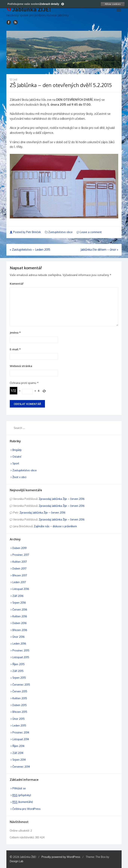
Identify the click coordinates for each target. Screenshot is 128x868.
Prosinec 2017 (21, 555)
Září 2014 (18, 753)
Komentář (17, 284)
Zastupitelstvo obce (60, 232)
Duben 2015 (20, 705)
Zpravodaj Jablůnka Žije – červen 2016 (62, 499)
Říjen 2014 (18, 746)
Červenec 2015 (21, 685)
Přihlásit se (19, 788)
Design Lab (17, 861)
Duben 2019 (20, 548)
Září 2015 (18, 671)
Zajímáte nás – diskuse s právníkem (55, 526)
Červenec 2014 (21, 767)
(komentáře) (23, 802)
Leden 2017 (19, 582)
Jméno (15, 333)
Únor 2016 (19, 637)
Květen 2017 (20, 562)
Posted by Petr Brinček (26, 232)
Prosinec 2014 (21, 732)
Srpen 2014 (19, 760)
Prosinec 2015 (21, 650)
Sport (16, 463)
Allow (113, 4)
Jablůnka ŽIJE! (32, 9)
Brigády (17, 450)
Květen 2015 (20, 698)
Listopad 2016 (21, 589)
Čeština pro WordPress (27, 809)
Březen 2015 (20, 712)
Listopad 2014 (21, 739)
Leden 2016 (19, 643)
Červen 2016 (20, 610)
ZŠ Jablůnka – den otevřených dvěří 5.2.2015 (61, 85)
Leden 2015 (19, 725)
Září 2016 (18, 596)
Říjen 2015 (19, 664)
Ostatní (17, 457)
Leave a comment (89, 232)
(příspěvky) (22, 795)
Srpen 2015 (19, 678)
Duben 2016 (20, 623)
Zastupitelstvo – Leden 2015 (30, 250)
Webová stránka (21, 366)
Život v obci (19, 477)
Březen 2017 (20, 575)
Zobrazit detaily (50, 4)
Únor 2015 (19, 719)
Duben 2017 (19, 568)
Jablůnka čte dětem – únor (99, 250)
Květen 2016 (20, 616)
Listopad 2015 (21, 657)
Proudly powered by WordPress (61, 857)
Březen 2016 (20, 630)
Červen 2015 (20, 691)
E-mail (15, 349)
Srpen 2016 (19, 603)
